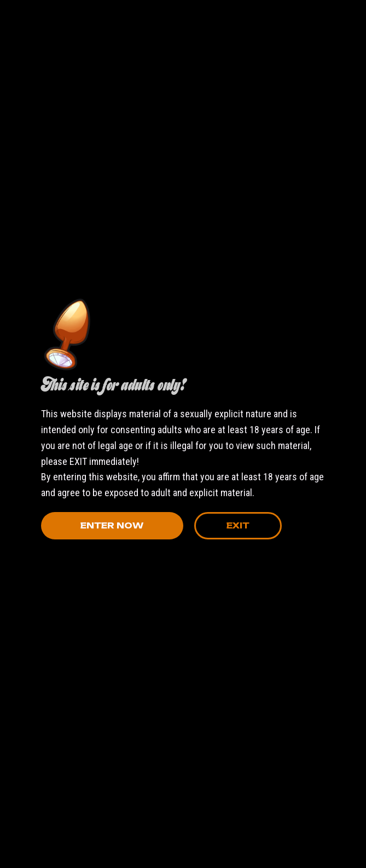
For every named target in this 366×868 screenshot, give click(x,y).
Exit (238, 525)
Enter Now (112, 525)
